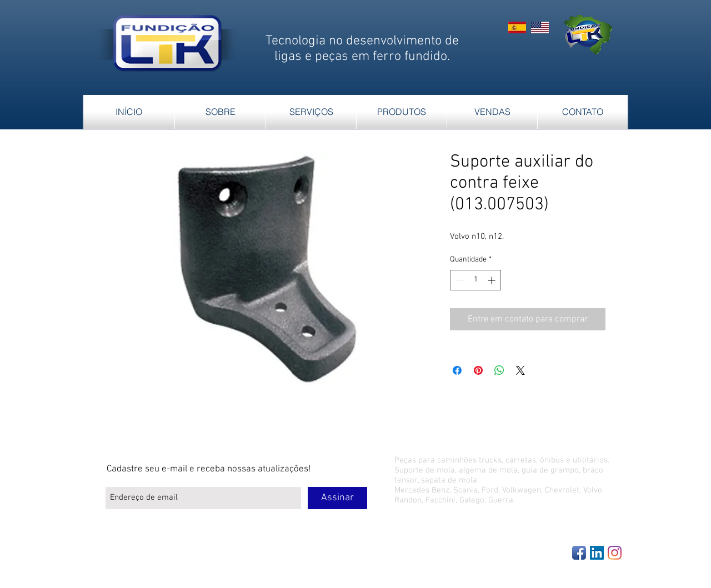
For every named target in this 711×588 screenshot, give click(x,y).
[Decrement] (459, 280)
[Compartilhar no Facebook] (457, 370)
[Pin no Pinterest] (478, 370)
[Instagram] (615, 553)
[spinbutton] (475, 280)
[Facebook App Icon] (579, 553)
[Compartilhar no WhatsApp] (499, 370)
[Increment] (492, 280)
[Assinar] (337, 498)
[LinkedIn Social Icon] (597, 553)
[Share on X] (520, 370)
